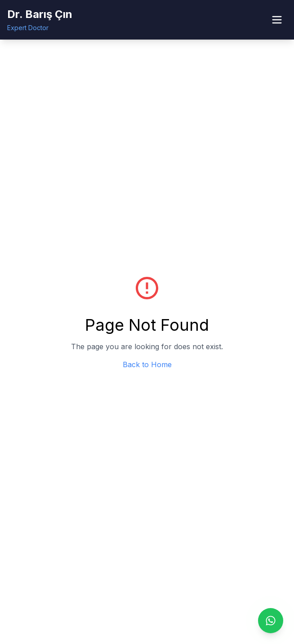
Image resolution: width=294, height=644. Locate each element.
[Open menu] (277, 20)
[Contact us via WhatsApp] (271, 621)
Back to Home (147, 364)
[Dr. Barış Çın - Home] (40, 20)
